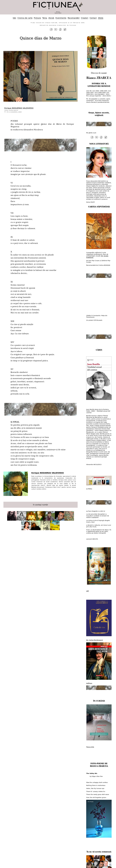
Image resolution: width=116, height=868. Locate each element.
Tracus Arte (90, 747)
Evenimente (61, 18)
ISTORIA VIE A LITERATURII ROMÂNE (99, 85)
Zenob (51, 18)
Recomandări (74, 18)
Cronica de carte (25, 18)
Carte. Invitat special (11, 110)
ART (88, 591)
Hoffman (89, 683)
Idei (14, 18)
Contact (93, 18)
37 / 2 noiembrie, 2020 (14, 112)
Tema (45, 18)
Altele (101, 18)
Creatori (85, 18)
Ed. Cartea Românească (94, 640)
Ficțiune (37, 18)
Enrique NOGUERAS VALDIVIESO (19, 108)
